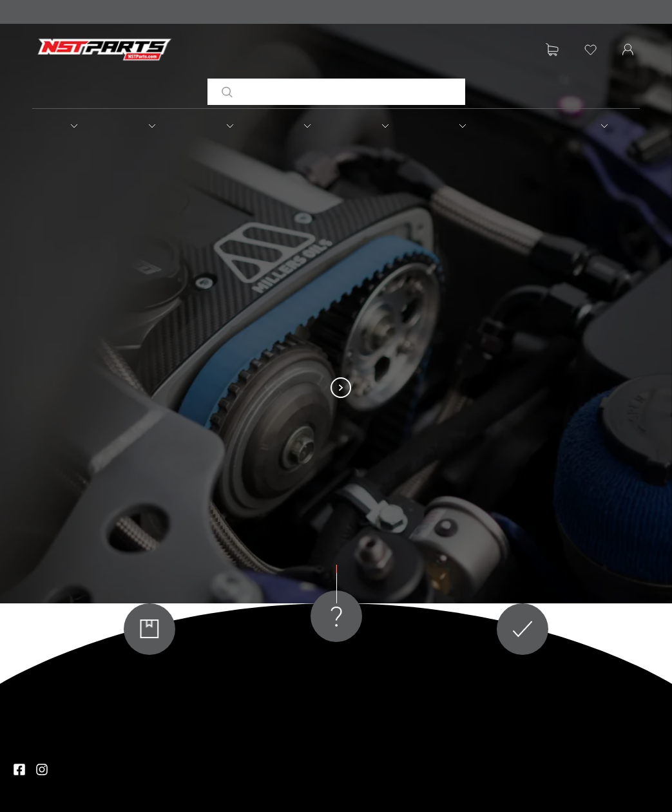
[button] (71, 126)
